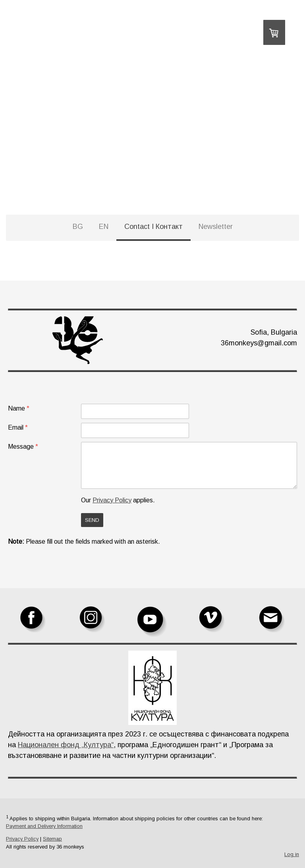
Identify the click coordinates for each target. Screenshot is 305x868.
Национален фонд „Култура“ (66, 745)
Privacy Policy (112, 500)
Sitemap (52, 839)
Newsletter (216, 227)
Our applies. (118, 500)
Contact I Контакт (153, 227)
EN (104, 227)
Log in (292, 854)
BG (78, 227)
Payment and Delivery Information (44, 826)
